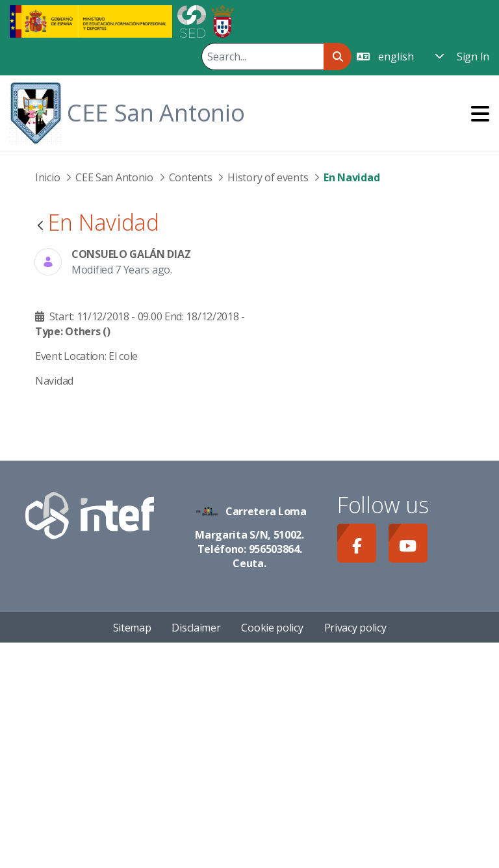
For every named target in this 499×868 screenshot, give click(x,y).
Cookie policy (272, 852)
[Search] (262, 57)
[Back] (40, 226)
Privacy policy (355, 852)
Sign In (473, 57)
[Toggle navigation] (480, 113)
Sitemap (132, 852)
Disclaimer (196, 852)
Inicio (47, 177)
